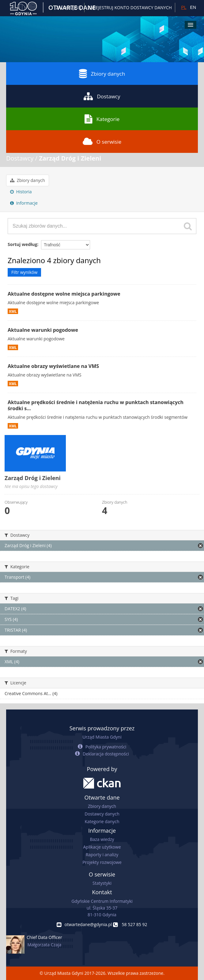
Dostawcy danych (102, 814)
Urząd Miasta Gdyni (102, 737)
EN (193, 7)
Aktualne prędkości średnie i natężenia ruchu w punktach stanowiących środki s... (96, 405)
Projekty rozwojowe (102, 862)
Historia (21, 192)
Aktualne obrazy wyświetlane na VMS (53, 366)
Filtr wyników (24, 272)
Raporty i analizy (102, 855)
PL (184, 7)
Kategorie (102, 119)
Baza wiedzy (102, 839)
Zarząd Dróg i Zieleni (70, 158)
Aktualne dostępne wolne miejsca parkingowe (64, 294)
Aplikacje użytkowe (102, 847)
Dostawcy (102, 96)
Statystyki (102, 883)
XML (13, 311)
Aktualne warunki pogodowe (43, 330)
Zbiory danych (102, 74)
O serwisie (102, 142)
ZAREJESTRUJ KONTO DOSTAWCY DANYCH (130, 8)
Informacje (24, 203)
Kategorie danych (102, 821)
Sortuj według (22, 244)
